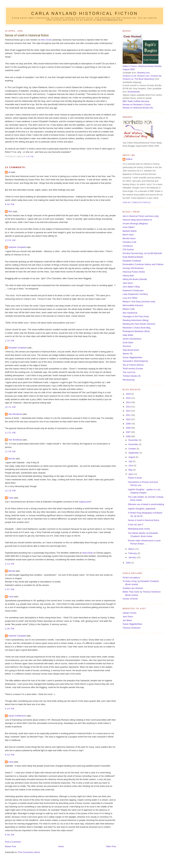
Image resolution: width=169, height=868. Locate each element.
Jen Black (127, 620)
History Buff (128, 276)
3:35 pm (10, 629)
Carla (11, 498)
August (132, 457)
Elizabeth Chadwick (17, 348)
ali (9, 172)
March (132, 549)
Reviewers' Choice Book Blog (136, 328)
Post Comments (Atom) (29, 852)
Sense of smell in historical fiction (27, 35)
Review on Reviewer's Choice (137, 105)
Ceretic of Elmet (130, 599)
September (134, 453)
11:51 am (10, 433)
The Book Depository (144, 79)
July (131, 461)
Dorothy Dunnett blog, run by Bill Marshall (142, 253)
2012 (129, 411)
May (131, 470)
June (131, 465)
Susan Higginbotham (132, 357)
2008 (129, 428)
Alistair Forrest (129, 613)
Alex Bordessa (15, 414)
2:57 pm (10, 589)
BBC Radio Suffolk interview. (136, 101)
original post (84, 502)
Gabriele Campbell (17, 247)
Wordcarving (129, 380)
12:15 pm (10, 491)
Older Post (111, 846)
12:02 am (10, 240)
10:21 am (10, 407)
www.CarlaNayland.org (110, 20)
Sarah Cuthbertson (17, 716)
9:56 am (10, 835)
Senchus (127, 346)
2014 (129, 402)
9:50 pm (10, 204)
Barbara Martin (130, 231)
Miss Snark (47, 40)
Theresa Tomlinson (132, 628)
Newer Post (10, 846)
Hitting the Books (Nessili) (135, 279)
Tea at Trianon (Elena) (133, 365)
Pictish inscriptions (131, 578)
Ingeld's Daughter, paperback (142, 509)
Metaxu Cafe (129, 309)
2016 (129, 394)
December (134, 440)
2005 (129, 563)
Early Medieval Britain (133, 257)
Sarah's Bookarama (132, 339)
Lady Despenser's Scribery (135, 294)
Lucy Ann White (130, 298)
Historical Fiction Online (134, 272)
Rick (10, 211)
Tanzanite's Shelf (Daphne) (135, 361)
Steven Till (127, 354)
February (133, 553)
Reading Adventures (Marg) (136, 320)
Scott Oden (128, 343)
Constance (128, 246)
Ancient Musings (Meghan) (135, 224)
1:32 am (10, 341)
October (132, 449)
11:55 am (10, 451)
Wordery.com (143, 73)
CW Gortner (128, 249)
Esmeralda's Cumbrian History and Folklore (143, 264)
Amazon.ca (128, 79)
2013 (129, 407)
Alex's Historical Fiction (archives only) (141, 216)
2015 (129, 398)
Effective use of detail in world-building (146, 504)
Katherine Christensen (133, 290)
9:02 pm (10, 755)
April (131, 474)
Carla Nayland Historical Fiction (84, 13)
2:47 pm (30, 157)
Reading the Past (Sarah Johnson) (139, 324)
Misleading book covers (139, 529)
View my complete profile (137, 203)
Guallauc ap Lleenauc (133, 588)
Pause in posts (135, 478)
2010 (129, 419)
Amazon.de (156, 76)
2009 (129, 424)
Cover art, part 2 (136, 524)
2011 (129, 415)
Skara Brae (87, 553)
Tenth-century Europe (133, 368)
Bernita (12, 459)
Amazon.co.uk (129, 76)
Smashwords (134, 92)
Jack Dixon (128, 283)
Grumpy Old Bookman (133, 268)
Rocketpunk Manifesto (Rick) (136, 331)
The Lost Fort (129, 372)
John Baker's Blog (131, 287)
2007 (129, 432)
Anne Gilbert (128, 227)
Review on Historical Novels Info (138, 108)
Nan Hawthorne (130, 313)
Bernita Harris (129, 238)
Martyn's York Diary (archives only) (139, 302)
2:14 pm (10, 564)
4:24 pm (10, 709)
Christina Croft (129, 242)
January (132, 557)
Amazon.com (143, 76)
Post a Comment (13, 842)
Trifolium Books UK (132, 376)
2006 (129, 436)
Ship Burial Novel (131, 350)
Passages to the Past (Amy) (136, 316)
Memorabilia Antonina (133, 305)
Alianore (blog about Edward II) (137, 220)
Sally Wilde (128, 335)
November (134, 444)
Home (61, 846)
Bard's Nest (128, 235)
